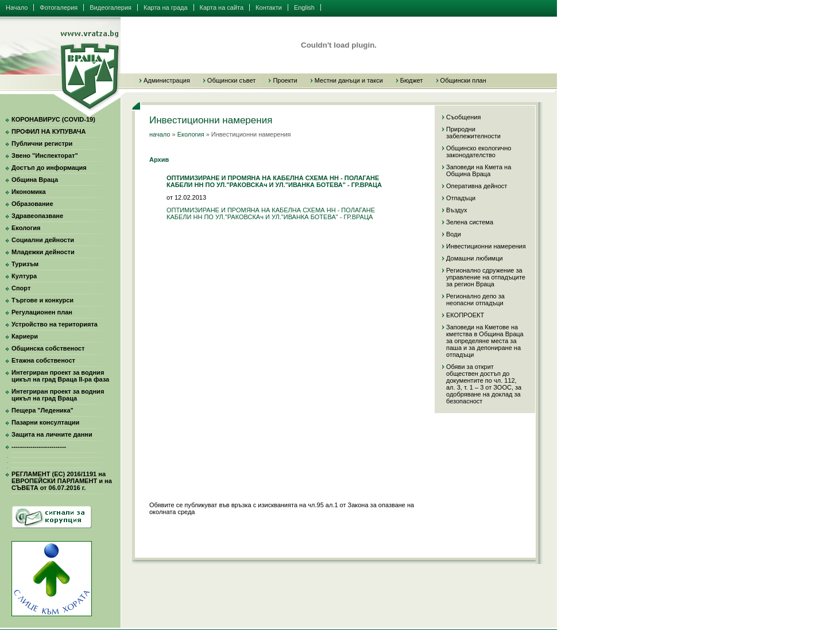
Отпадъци (461, 198)
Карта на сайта (222, 7)
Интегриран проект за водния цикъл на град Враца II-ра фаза (60, 376)
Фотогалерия (59, 7)
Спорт (21, 288)
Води (454, 234)
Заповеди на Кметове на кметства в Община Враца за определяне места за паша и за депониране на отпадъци (485, 341)
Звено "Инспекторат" (45, 155)
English (304, 7)
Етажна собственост (43, 360)
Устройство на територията (55, 324)
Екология (26, 228)
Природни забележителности (473, 133)
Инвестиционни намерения (486, 246)
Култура (24, 276)
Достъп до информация (49, 168)
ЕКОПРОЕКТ (465, 315)
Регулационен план (42, 312)
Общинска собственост (48, 348)
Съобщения (463, 117)
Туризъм (25, 264)
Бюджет (412, 80)
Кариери (25, 336)
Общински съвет (232, 80)
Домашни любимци (475, 258)
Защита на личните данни (52, 434)
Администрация (167, 80)
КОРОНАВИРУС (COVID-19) (53, 119)
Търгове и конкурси (42, 300)
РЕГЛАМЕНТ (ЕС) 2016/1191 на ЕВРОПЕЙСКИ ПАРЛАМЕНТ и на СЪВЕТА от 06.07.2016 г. (62, 481)
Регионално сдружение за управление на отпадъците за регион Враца (486, 277)
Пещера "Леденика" (42, 410)
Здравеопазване (37, 216)
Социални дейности (43, 240)
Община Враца (35, 180)
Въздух (456, 210)
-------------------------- (39, 446)
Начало (17, 7)
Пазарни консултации (45, 422)
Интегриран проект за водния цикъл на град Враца (58, 395)
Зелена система (470, 222)
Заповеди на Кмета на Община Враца (479, 170)
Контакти (269, 7)
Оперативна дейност (477, 186)
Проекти (285, 80)
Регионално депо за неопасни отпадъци (475, 300)
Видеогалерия (111, 7)
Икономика (29, 192)
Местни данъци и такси (349, 80)
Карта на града (166, 7)
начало (160, 134)
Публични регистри (42, 143)
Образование (32, 204)
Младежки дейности (43, 252)
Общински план (463, 80)
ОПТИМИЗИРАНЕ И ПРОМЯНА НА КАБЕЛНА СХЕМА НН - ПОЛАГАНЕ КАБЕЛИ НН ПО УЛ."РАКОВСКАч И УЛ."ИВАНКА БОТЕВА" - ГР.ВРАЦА (271, 213)
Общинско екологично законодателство (479, 151)
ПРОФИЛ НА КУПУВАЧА (49, 131)
